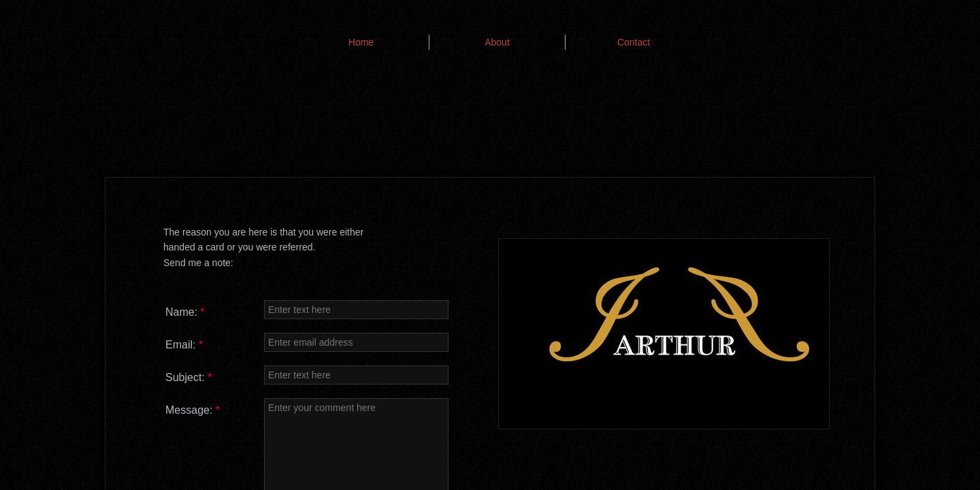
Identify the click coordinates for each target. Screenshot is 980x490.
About (497, 42)
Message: (193, 410)
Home (361, 42)
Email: (184, 345)
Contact (634, 42)
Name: (185, 312)
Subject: (189, 377)
